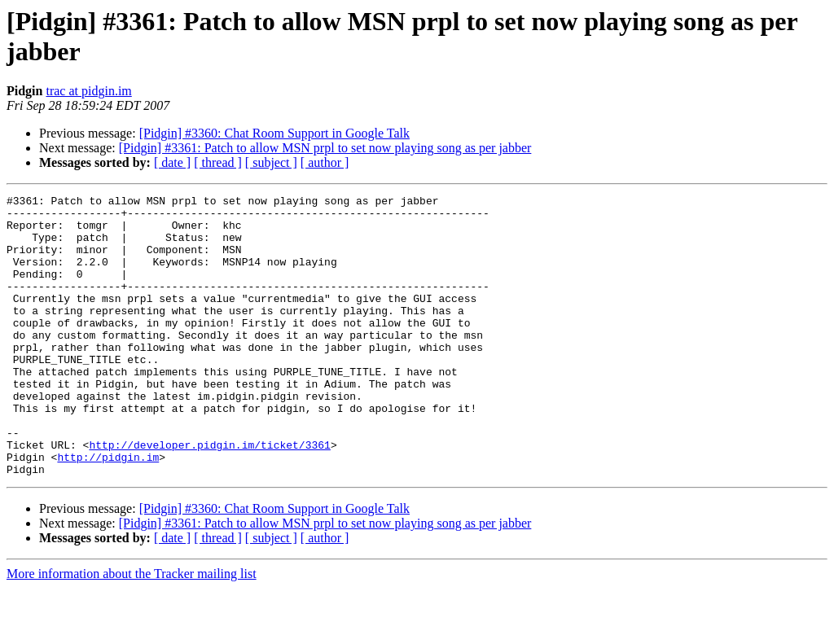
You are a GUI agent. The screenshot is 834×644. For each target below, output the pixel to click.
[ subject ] (271, 162)
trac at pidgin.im (88, 91)
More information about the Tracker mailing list (132, 630)
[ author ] (325, 162)
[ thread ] (218, 162)
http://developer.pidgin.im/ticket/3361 (209, 496)
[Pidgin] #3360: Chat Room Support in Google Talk (274, 133)
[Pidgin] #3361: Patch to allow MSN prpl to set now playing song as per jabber (325, 148)
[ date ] (172, 162)
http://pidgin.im (108, 510)
